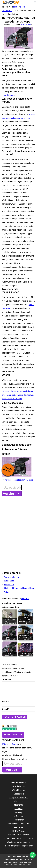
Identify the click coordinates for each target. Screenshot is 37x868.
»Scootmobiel (18, 794)
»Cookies (18, 816)
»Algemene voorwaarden (18, 823)
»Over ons (18, 801)
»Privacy (18, 812)
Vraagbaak (9, 581)
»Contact (18, 809)
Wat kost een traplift (15, 865)
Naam (5, 702)
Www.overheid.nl (12, 577)
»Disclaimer (18, 820)
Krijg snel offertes (10, 744)
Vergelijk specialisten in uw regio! (19, 480)
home (29, 865)
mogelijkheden (8, 95)
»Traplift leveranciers (18, 797)
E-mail (5, 709)
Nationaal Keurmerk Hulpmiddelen (19, 588)
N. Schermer (26, 24)
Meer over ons (13, 735)
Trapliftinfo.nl (19, 2)
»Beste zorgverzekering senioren (18, 846)
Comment (6, 680)
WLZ (6, 592)
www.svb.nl (9, 584)
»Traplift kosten (19, 786)
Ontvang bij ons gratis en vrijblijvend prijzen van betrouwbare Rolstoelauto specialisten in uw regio (18, 395)
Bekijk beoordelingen (22, 862)
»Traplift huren (18, 790)
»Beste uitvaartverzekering (18, 842)
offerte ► (25, 599)
